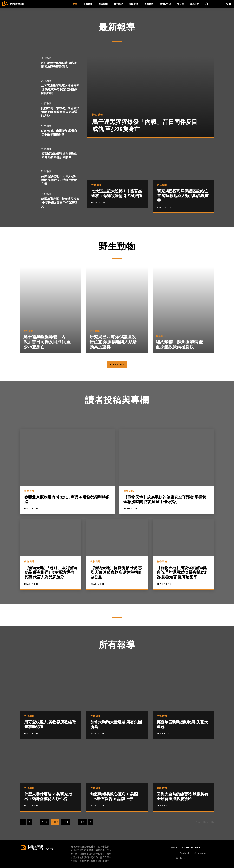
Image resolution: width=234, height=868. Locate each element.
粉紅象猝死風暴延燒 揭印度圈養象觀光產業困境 (59, 65)
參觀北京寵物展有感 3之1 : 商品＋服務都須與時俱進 (67, 500)
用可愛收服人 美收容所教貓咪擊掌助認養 (50, 725)
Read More (98, 203)
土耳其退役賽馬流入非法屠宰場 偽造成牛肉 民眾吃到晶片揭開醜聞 (60, 89)
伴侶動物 (46, 104)
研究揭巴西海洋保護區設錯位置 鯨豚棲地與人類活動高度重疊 (183, 196)
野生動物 (46, 126)
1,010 (65, 822)
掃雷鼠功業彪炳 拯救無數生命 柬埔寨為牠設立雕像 (59, 155)
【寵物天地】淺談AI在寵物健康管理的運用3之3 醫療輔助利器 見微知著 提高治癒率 (182, 573)
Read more (31, 734)
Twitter (183, 859)
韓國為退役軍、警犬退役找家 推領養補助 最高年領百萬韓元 (60, 203)
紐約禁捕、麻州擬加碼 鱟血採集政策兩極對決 (59, 133)
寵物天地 (29, 491)
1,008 (45, 822)
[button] (206, 4)
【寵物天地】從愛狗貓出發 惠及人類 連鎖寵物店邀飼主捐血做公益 (116, 573)
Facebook (185, 853)
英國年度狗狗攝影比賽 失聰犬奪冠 (182, 725)
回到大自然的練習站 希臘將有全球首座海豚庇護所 (182, 797)
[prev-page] (23, 822)
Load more (117, 364)
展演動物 (46, 58)
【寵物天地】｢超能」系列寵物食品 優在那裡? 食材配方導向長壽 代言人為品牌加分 (51, 573)
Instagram (202, 853)
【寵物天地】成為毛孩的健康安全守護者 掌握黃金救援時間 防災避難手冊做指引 (165, 500)
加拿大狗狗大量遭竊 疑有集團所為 (116, 725)
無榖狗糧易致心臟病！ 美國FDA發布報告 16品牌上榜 (114, 797)
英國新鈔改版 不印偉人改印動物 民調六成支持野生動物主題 (59, 180)
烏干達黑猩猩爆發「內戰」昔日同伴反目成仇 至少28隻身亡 (145, 126)
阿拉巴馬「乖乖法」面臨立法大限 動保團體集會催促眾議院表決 (60, 112)
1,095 (82, 822)
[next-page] (91, 822)
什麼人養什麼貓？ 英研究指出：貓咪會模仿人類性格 (48, 797)
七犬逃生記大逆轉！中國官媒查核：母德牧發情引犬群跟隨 (117, 194)
